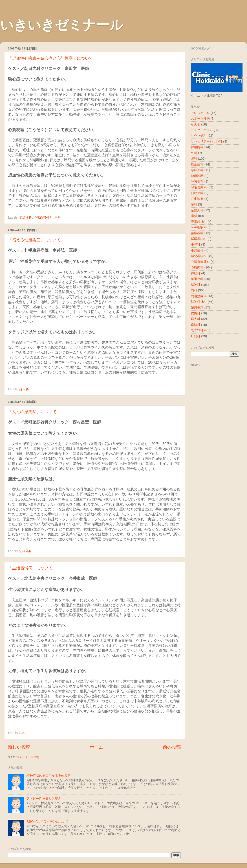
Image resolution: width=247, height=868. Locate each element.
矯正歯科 (197, 164)
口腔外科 (197, 193)
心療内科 (197, 267)
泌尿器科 (26, 551)
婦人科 (24, 389)
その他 (196, 124)
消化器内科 (199, 256)
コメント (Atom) (28, 757)
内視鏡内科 (199, 296)
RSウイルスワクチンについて (48, 821)
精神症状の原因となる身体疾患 (49, 776)
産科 (194, 204)
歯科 (194, 216)
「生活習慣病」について (30, 568)
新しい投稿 (19, 747)
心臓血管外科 (43, 217)
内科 (57, 217)
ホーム (97, 747)
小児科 (196, 244)
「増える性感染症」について (34, 240)
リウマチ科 (199, 136)
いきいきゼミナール (62, 25)
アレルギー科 (200, 113)
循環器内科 (199, 239)
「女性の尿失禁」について (32, 412)
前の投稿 (172, 747)
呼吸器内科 (199, 187)
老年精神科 (199, 330)
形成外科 (197, 170)
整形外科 (197, 279)
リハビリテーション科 (207, 141)
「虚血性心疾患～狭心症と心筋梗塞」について (51, 58)
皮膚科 (196, 313)
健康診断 (197, 176)
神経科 (196, 273)
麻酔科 (196, 325)
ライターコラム (202, 130)
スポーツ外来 (200, 119)
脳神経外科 (199, 302)
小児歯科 (197, 250)
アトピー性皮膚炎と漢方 (44, 799)
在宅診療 (197, 199)
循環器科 (26, 217)
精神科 (196, 285)
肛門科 (196, 336)
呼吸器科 (197, 181)
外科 (194, 153)
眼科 (194, 159)
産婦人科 (197, 210)
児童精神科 (199, 222)
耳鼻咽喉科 (199, 227)
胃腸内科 (197, 147)
